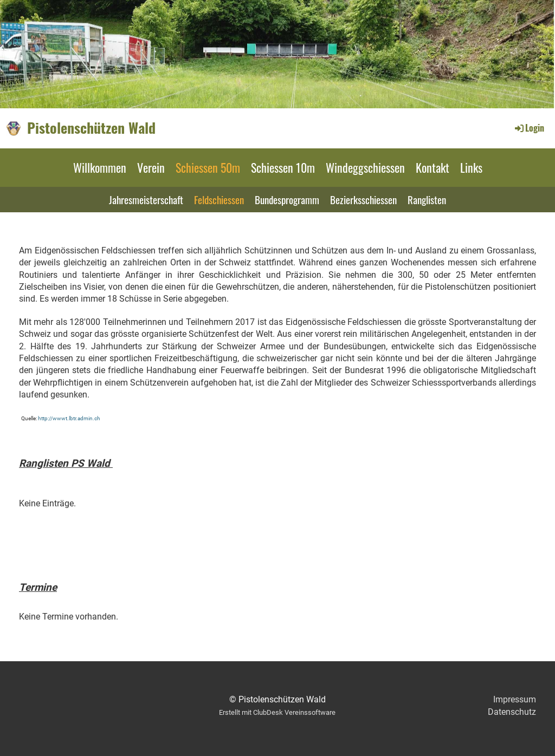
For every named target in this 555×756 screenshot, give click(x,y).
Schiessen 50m (208, 167)
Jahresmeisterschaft (146, 199)
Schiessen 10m (283, 167)
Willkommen (100, 167)
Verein (151, 167)
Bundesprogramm (287, 199)
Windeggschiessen (365, 167)
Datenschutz (512, 712)
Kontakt (433, 167)
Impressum (515, 699)
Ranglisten (427, 199)
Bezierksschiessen (363, 199)
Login (529, 128)
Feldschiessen (219, 199)
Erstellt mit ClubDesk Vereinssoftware (277, 712)
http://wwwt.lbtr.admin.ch (69, 418)
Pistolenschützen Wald (91, 128)
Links (471, 167)
